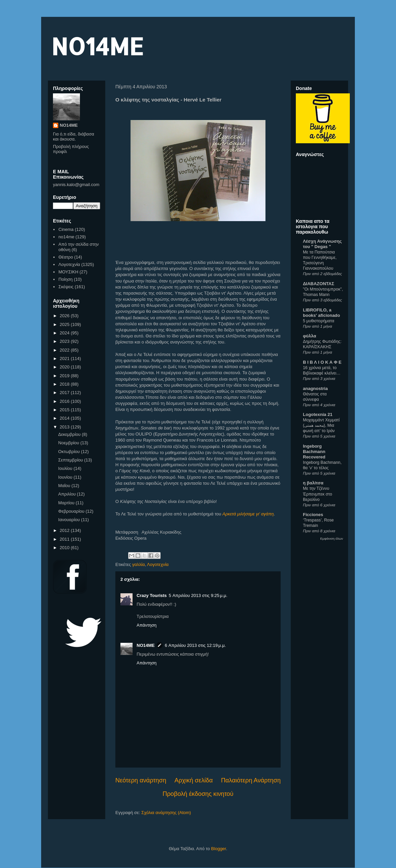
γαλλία (138, 564)
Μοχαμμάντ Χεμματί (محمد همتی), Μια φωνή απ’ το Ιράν (321, 425)
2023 (65, 341)
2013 (65, 427)
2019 (65, 376)
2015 (65, 410)
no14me (66, 237)
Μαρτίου (67, 503)
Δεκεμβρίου (70, 434)
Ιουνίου (66, 477)
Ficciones (313, 515)
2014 (65, 418)
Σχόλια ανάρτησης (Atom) (166, 813)
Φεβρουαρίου (72, 511)
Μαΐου (65, 486)
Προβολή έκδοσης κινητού (198, 794)
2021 (65, 358)
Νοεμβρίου (69, 443)
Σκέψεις (66, 287)
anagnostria (315, 388)
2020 (65, 367)
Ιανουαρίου (70, 520)
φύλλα (309, 336)
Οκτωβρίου (70, 452)
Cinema (66, 229)
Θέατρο (66, 257)
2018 (65, 384)
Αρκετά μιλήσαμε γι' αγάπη (248, 514)
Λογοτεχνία (158, 564)
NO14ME (97, 46)
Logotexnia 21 (318, 414)
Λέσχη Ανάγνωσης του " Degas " (322, 244)
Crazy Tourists (152, 595)
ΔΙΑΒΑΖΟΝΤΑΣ (319, 284)
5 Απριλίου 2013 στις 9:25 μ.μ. (198, 595)
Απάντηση (147, 625)
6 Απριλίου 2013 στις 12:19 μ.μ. (195, 645)
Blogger (219, 849)
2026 (65, 316)
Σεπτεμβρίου (71, 460)
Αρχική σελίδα (193, 780)
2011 (65, 539)
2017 (65, 393)
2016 (65, 401)
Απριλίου (68, 494)
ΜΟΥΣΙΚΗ (68, 272)
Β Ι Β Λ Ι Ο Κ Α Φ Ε (322, 362)
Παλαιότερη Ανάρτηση (251, 780)
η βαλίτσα (313, 483)
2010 (65, 548)
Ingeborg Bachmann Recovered (314, 452)
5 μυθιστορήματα (319, 321)
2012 (65, 530)
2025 (65, 324)
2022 (65, 350)
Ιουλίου (66, 468)
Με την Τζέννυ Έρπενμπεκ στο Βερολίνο (318, 494)
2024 (65, 333)
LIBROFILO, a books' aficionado (321, 313)
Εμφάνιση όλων (332, 538)
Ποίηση (65, 279)
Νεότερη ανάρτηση (141, 780)
